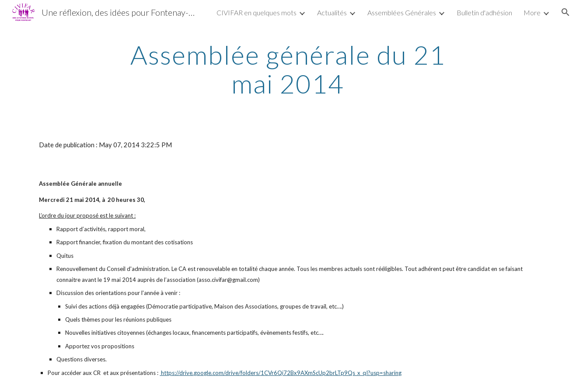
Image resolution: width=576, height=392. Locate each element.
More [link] (532, 12)
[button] (566, 12)
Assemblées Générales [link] (402, 12)
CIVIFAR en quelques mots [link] (257, 12)
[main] (288, 69)
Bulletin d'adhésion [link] (484, 12)
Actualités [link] (332, 12)
